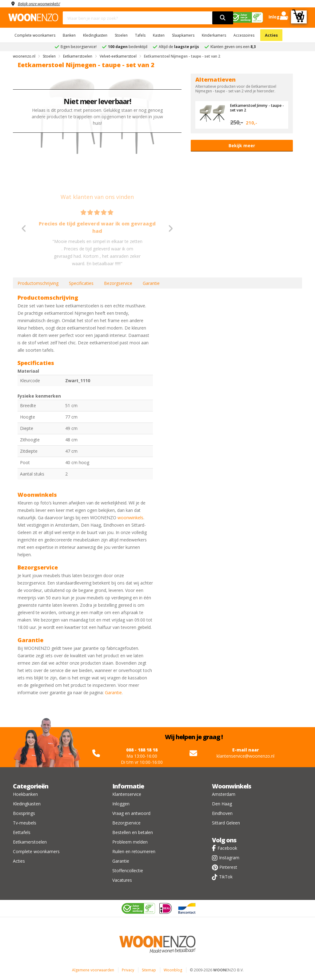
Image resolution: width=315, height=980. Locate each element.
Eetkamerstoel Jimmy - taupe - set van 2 (252, 107)
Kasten (159, 35)
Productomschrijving (38, 283)
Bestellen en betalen (133, 832)
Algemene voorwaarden (93, 970)
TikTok (226, 877)
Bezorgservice (118, 283)
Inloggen (121, 804)
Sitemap (149, 970)
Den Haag (222, 804)
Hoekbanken (25, 794)
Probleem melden (130, 842)
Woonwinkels (231, 786)
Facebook (227, 848)
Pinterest (228, 867)
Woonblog (173, 970)
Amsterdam (224, 794)
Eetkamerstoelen (30, 842)
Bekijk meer (242, 146)
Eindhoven (222, 813)
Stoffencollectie (128, 871)
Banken (69, 35)
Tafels (140, 35)
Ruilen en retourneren (134, 851)
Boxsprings (24, 813)
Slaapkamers (183, 35)
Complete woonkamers (35, 35)
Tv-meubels (25, 823)
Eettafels (22, 832)
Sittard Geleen (226, 823)
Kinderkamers (214, 35)
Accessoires (244, 35)
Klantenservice (127, 794)
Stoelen (121, 35)
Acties (271, 35)
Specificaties (81, 283)
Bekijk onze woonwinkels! (42, 4)
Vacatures (122, 880)
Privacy (128, 970)
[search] (223, 18)
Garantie (151, 283)
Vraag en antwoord (131, 813)
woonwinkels (130, 518)
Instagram (229, 858)
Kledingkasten (95, 35)
